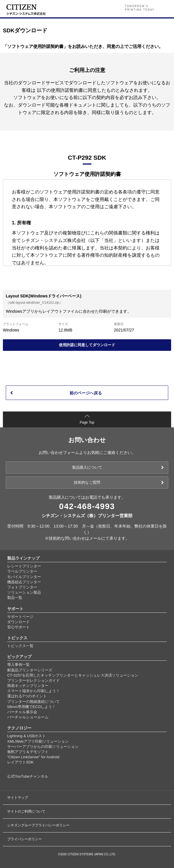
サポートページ (20, 617)
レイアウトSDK (20, 762)
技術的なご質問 (87, 482)
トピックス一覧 (20, 646)
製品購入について (87, 467)
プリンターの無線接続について (33, 702)
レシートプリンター (24, 566)
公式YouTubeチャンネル (28, 776)
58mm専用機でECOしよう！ (31, 707)
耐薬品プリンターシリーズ (30, 670)
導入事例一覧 (18, 665)
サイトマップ (18, 798)
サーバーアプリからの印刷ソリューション (43, 747)
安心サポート (18, 627)
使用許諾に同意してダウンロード (87, 345)
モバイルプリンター (24, 577)
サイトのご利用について (26, 811)
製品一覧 (15, 598)
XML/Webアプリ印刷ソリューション (38, 741)
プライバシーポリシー (25, 839)
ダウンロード (18, 622)
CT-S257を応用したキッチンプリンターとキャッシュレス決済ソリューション (73, 675)
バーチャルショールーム (28, 717)
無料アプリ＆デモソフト (28, 752)
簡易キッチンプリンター (28, 686)
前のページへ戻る (86, 393)
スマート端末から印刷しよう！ (33, 691)
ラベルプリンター (22, 571)
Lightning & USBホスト (27, 736)
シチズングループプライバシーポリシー (38, 825)
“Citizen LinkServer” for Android (33, 757)
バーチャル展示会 (22, 712)
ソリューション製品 (24, 592)
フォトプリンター (22, 587)
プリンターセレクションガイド (33, 680)
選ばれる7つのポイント (27, 696)
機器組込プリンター (24, 582)
